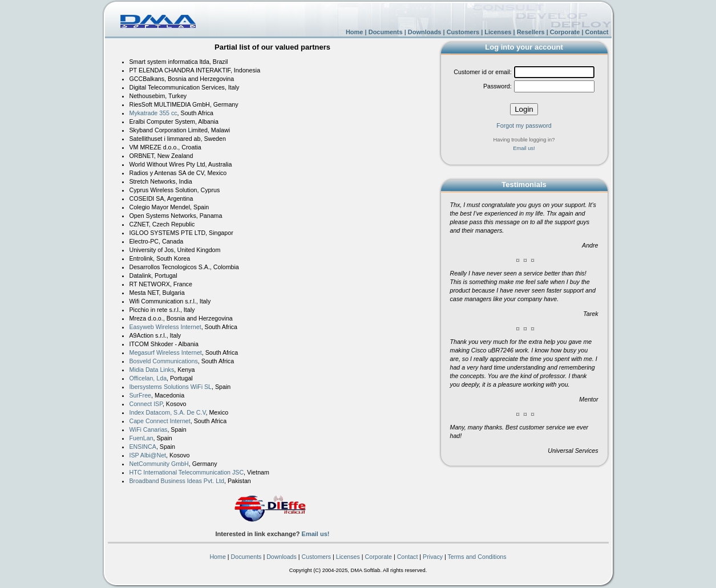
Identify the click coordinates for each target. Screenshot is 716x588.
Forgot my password (524, 125)
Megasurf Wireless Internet (166, 352)
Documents (386, 32)
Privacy (433, 557)
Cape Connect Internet (160, 421)
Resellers (531, 32)
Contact (597, 32)
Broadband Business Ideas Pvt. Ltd (177, 481)
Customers (463, 32)
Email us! (316, 534)
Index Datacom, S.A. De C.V (168, 412)
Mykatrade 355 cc (153, 113)
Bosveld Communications (164, 361)
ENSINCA (143, 447)
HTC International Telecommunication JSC (187, 472)
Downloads (425, 32)
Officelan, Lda (148, 378)
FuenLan (141, 438)
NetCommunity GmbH (159, 464)
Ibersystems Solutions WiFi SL (171, 387)
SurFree (141, 395)
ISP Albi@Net (148, 455)
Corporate (565, 32)
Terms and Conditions (477, 557)
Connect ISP (146, 404)
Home (355, 32)
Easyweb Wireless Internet (165, 327)
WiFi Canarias (149, 429)
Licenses (498, 32)
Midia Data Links (152, 370)
